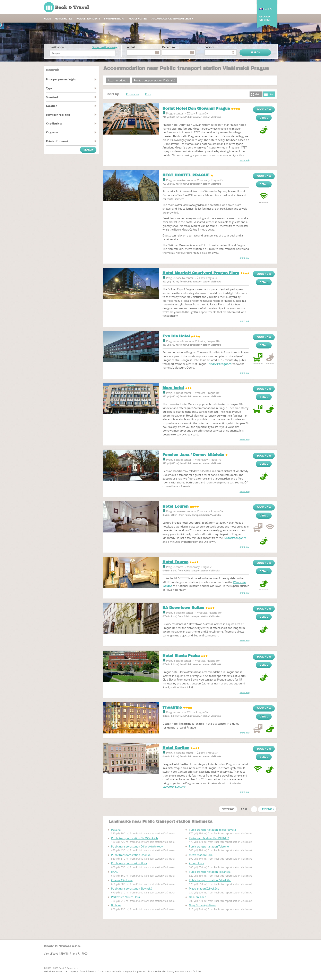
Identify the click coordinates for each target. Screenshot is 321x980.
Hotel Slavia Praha (181, 656)
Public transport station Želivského (210, 880)
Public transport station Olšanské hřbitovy (137, 846)
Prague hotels (63, 19)
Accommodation (118, 80)
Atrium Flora (197, 863)
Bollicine (116, 905)
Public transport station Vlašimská (154, 80)
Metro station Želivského (204, 889)
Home (47, 19)
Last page (267, 809)
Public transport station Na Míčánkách (135, 838)
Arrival (131, 47)
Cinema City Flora (122, 880)
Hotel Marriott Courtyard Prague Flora (201, 273)
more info (244, 160)
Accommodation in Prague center (172, 19)
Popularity (132, 94)
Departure (168, 47)
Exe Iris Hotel (176, 336)
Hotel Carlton (176, 748)
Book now (264, 109)
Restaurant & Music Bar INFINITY (209, 838)
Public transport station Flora (129, 863)
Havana (116, 830)
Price (148, 94)
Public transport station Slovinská (132, 889)
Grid (258, 94)
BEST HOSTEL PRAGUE (186, 175)
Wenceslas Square (220, 364)
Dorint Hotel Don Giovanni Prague (196, 109)
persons (209, 47)
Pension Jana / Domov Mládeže (193, 455)
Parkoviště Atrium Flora (125, 897)
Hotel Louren (176, 506)
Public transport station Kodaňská (210, 872)
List (271, 94)
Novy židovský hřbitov (203, 905)
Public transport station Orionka (131, 855)
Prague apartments (88, 19)
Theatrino (172, 707)
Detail (264, 118)
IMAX (114, 872)
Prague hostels (138, 19)
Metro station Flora (201, 855)
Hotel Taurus (176, 562)
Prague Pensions (114, 19)
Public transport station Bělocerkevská (212, 830)
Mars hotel (173, 388)
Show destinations (105, 47)
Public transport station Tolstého (209, 846)
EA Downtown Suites (183, 608)
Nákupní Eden (198, 897)
